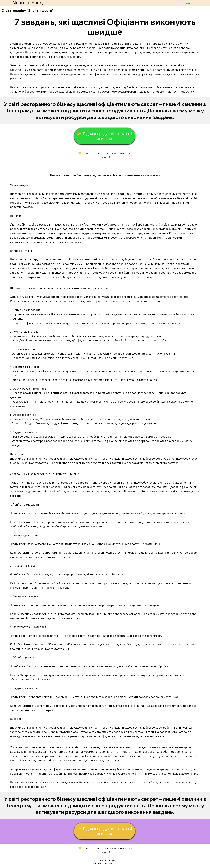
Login (188, 3)
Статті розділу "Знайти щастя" (27, 10)
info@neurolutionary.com (105, 863)
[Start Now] (105, 111)
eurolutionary (110, 861)
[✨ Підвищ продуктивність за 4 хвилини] (105, 136)
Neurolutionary (28, 3)
